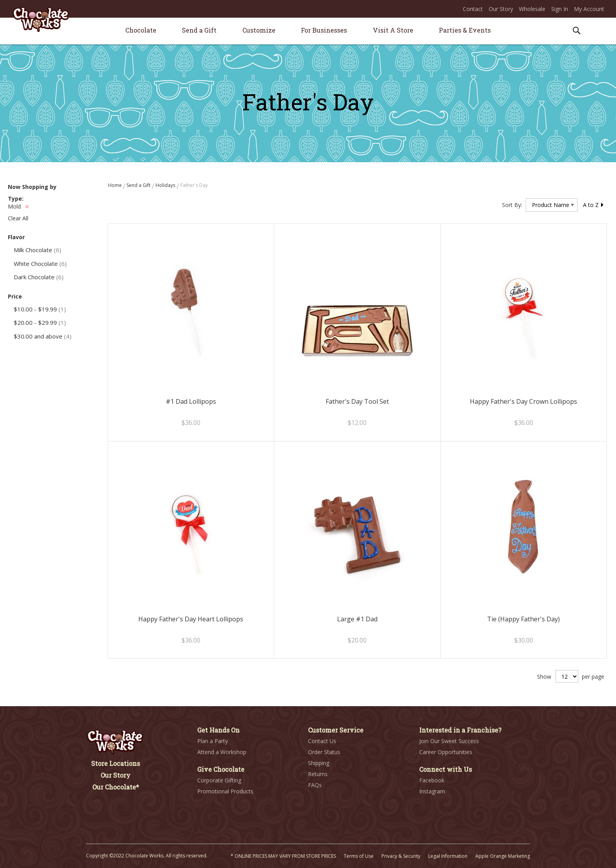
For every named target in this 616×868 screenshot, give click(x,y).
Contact (473, 9)
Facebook (432, 780)
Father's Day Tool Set (357, 401)
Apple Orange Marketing (503, 856)
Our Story (501, 9)
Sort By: (512, 205)
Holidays (166, 185)
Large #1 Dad (357, 619)
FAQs (315, 785)
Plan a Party (213, 741)
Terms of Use (359, 856)
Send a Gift (139, 185)
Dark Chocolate (39, 277)
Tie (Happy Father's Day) (523, 619)
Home (115, 185)
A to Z (594, 205)
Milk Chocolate (38, 250)
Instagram (432, 791)
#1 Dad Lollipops (191, 401)
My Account (589, 9)
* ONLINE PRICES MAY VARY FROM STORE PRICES (283, 856)
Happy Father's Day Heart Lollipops (191, 619)
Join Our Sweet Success (449, 741)
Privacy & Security (401, 856)
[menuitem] (141, 30)
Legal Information (448, 856)
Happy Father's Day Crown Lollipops (523, 401)
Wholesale (532, 9)
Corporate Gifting (219, 780)
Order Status (324, 752)
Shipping (319, 763)
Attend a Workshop (222, 752)
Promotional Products (225, 791)
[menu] (308, 31)
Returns (318, 774)
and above (43, 336)
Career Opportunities (446, 752)
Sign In (560, 9)
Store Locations (115, 763)
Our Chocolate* (116, 787)
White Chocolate (40, 264)
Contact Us (322, 741)
